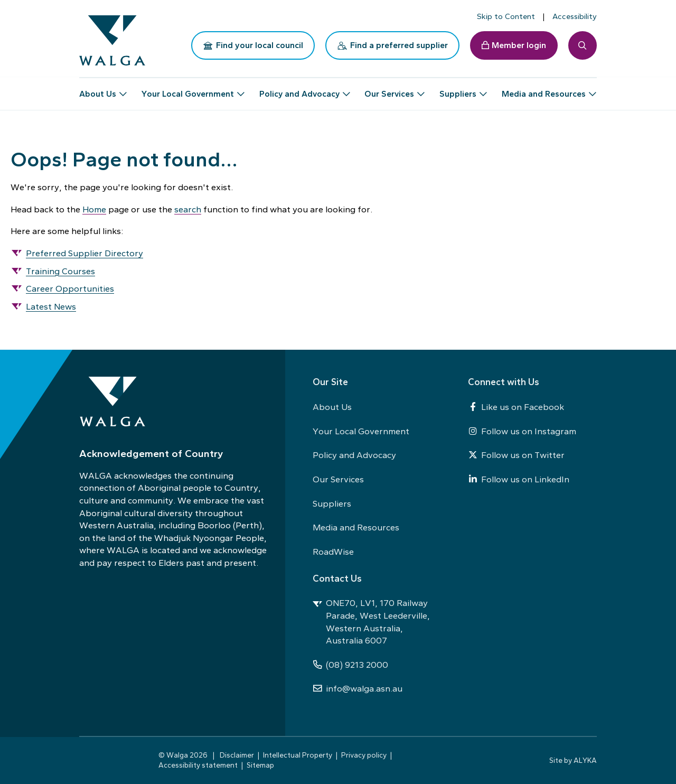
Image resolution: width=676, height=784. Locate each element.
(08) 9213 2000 (350, 665)
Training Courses (60, 271)
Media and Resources (356, 527)
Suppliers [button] (458, 90)
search (188, 209)
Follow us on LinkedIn (519, 479)
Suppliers (332, 503)
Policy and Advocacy (354, 455)
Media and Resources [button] (544, 90)
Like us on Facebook (516, 407)
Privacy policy (364, 755)
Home (94, 209)
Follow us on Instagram (522, 431)
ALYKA (585, 760)
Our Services (338, 479)
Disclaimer (237, 755)
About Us (332, 407)
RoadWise (333, 552)
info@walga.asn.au (358, 688)
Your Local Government (361, 431)
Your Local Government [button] (188, 90)
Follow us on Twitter (516, 455)
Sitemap (260, 765)
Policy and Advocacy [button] (299, 90)
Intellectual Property (298, 755)
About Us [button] (98, 90)
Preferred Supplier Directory (84, 253)
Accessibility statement (198, 765)
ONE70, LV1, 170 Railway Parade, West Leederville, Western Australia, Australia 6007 (371, 622)
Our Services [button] (389, 90)
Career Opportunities (70, 288)
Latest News (51, 306)
